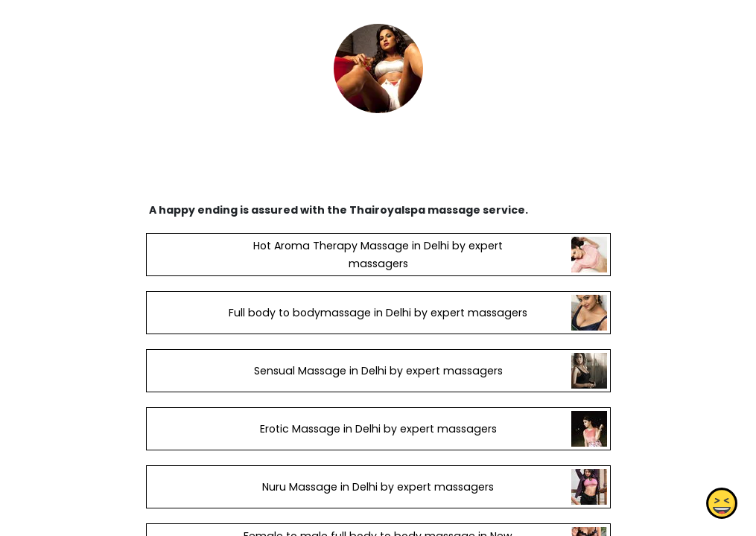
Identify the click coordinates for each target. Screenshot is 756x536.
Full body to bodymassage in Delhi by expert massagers (378, 313)
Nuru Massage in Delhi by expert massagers (378, 487)
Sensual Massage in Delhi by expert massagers (378, 371)
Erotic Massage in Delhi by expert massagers (378, 429)
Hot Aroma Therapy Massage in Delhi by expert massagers (378, 255)
